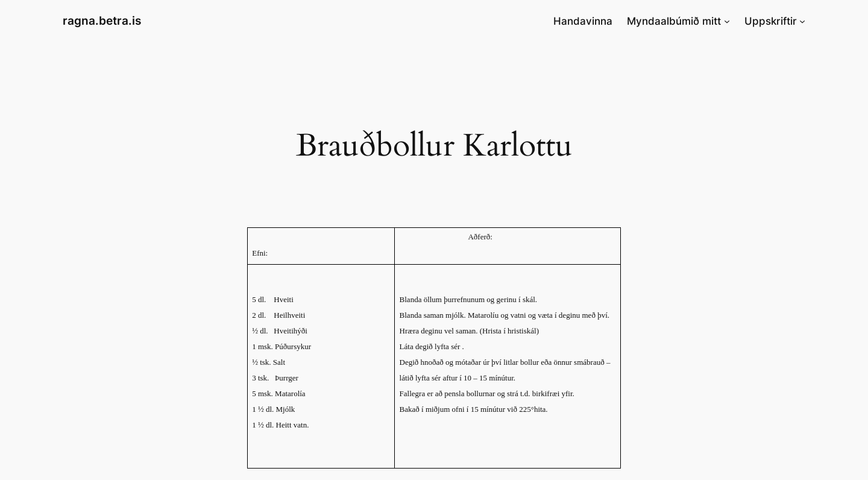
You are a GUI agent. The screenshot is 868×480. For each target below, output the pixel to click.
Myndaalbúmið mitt (674, 21)
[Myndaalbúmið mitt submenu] (727, 21)
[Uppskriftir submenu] (802, 21)
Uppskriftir (771, 21)
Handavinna (583, 21)
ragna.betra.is (102, 21)
